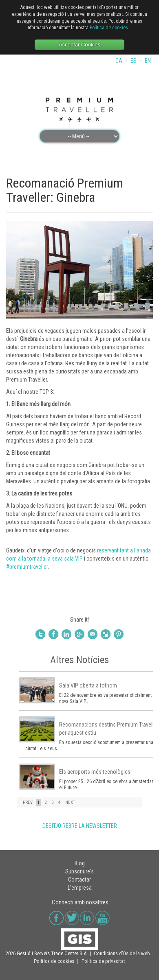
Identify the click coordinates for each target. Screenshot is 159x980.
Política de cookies (109, 28)
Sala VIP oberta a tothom (88, 685)
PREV (28, 802)
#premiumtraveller (27, 567)
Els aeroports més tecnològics (95, 772)
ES (134, 61)
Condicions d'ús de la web (122, 953)
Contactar (79, 880)
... (131, 28)
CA (119, 61)
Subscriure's (79, 871)
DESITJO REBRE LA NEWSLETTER (80, 826)
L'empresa (80, 888)
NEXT (70, 802)
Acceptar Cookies (79, 45)
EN (148, 61)
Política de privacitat (103, 961)
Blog (80, 863)
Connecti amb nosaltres (80, 902)
